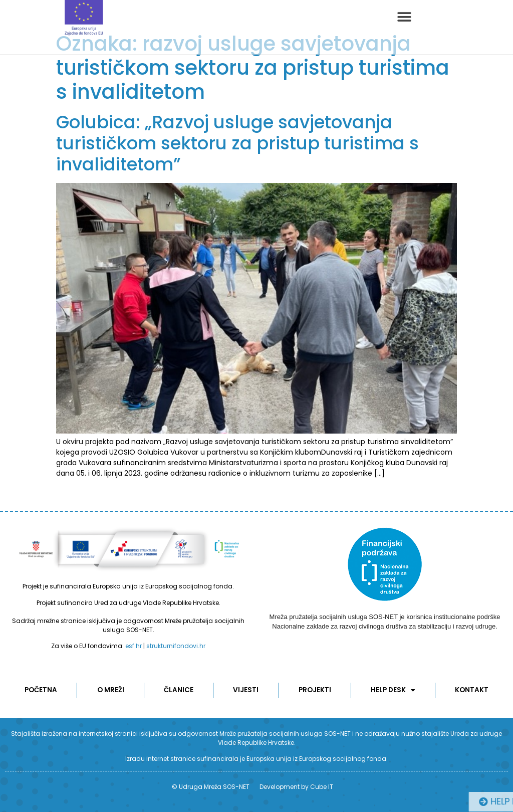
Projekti (314, 690)
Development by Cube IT (296, 787)
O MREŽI (110, 690)
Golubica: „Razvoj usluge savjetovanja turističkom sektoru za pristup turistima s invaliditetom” (237, 143)
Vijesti (245, 690)
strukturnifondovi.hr (176, 646)
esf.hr (134, 646)
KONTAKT (471, 690)
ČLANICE (179, 690)
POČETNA (41, 690)
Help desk (393, 690)
